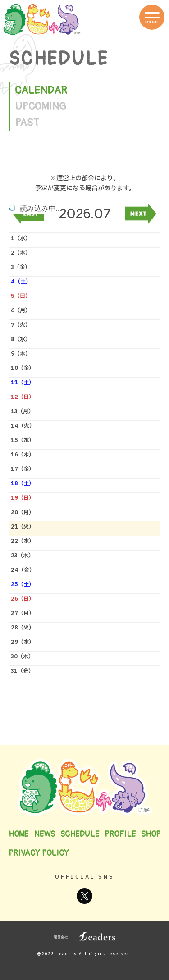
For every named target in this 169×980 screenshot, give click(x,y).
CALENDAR (41, 90)
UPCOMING (41, 107)
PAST (27, 123)
